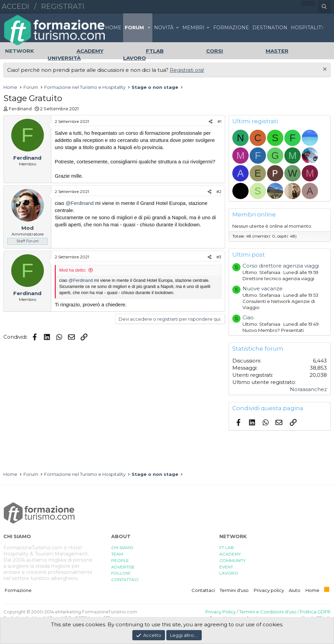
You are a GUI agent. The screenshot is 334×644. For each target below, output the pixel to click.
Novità (164, 28)
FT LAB (227, 548)
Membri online (254, 214)
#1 (219, 121)
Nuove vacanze (263, 288)
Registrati (63, 6)
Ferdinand (20, 109)
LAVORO (229, 573)
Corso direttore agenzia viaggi (281, 266)
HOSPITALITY (307, 28)
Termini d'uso (234, 590)
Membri (193, 28)
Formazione (18, 590)
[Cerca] (324, 7)
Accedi (15, 6)
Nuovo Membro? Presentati (273, 330)
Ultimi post (249, 255)
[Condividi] (211, 122)
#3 (219, 257)
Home (113, 28)
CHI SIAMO (122, 548)
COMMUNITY (232, 560)
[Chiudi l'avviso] (324, 70)
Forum (134, 28)
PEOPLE (120, 560)
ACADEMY (230, 554)
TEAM (117, 554)
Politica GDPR (315, 612)
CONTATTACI (125, 579)
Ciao (248, 317)
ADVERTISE (123, 567)
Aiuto (295, 590)
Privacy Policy (221, 612)
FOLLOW (121, 573)
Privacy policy (269, 590)
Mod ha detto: (73, 270)
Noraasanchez (308, 389)
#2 (219, 191)
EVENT (226, 567)
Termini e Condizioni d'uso (268, 612)
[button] (149, 28)
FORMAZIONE (231, 28)
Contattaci (203, 590)
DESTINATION (270, 28)
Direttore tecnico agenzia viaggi (278, 278)
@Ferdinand (80, 203)
